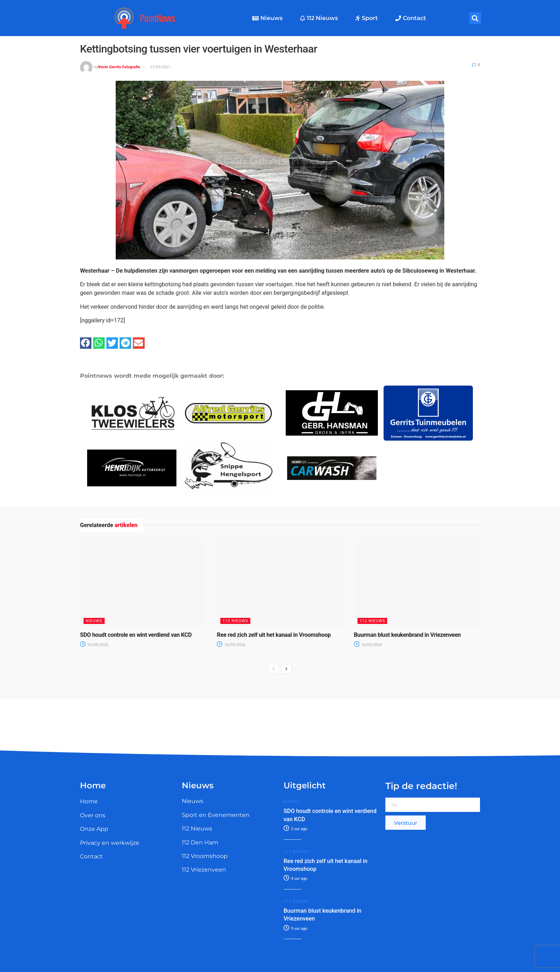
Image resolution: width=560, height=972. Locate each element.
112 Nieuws (319, 18)
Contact (411, 18)
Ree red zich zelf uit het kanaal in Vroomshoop (274, 635)
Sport (367, 18)
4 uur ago (296, 879)
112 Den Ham (200, 842)
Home (89, 801)
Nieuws (267, 18)
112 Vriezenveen (204, 870)
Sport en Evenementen (216, 815)
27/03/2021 (161, 67)
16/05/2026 (94, 645)
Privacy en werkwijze (110, 843)
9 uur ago (296, 929)
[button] (475, 18)
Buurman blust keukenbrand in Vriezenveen (407, 635)
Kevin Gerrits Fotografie (119, 67)
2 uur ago (296, 829)
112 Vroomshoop (205, 856)
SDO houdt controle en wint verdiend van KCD (136, 635)
